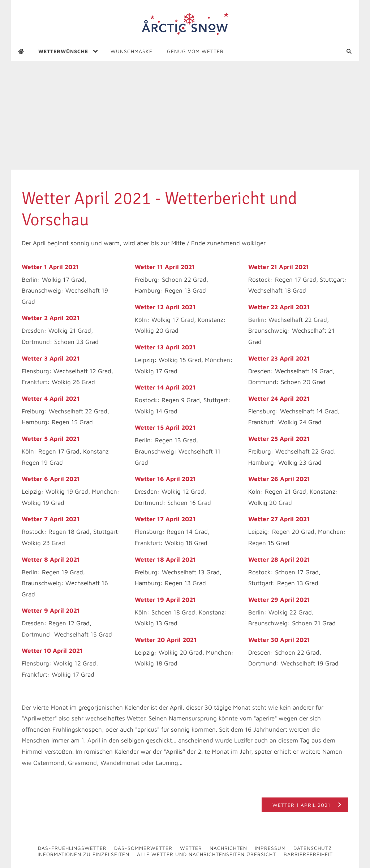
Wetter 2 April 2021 (51, 318)
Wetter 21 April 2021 (279, 267)
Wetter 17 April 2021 (165, 519)
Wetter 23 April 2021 (279, 358)
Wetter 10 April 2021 (52, 651)
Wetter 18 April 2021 (165, 559)
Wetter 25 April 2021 (279, 439)
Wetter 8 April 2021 (51, 559)
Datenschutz (313, 848)
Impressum (270, 848)
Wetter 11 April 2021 (165, 267)
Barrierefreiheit (308, 854)
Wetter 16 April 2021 (165, 479)
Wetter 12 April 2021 (165, 307)
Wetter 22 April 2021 (279, 307)
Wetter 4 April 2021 (51, 399)
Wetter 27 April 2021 (279, 519)
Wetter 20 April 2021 (166, 640)
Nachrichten (228, 848)
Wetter (191, 848)
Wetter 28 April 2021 (279, 559)
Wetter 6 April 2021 (51, 479)
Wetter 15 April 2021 (165, 427)
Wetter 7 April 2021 (51, 519)
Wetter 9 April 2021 (51, 610)
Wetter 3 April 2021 (51, 358)
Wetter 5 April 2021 (51, 439)
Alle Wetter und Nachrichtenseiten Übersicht (206, 854)
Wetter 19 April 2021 (165, 600)
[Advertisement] (185, 115)
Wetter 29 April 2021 (279, 600)
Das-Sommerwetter (143, 848)
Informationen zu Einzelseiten (83, 854)
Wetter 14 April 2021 (165, 387)
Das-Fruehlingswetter (72, 848)
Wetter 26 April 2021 (279, 479)
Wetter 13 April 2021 (165, 347)
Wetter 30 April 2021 (279, 640)
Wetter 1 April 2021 (50, 267)
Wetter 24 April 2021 (279, 399)
